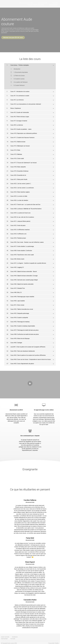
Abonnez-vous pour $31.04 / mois (13, 38)
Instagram (4, 638)
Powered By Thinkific (54, 642)
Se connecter (55, 5)
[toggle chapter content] (53, 64)
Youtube (56, 3)
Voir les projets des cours (39, 5)
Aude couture (5, 636)
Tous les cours (46, 3)
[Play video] (30, 382)
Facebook (15, 636)
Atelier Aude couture (32, 3)
